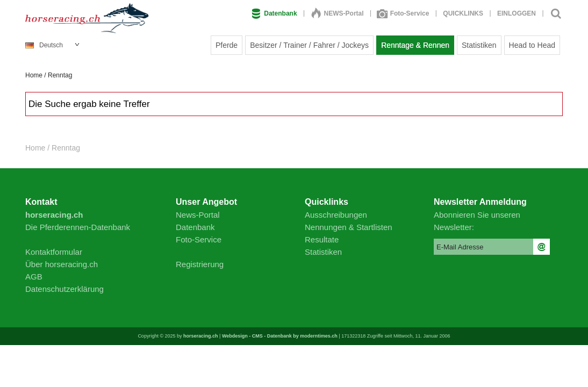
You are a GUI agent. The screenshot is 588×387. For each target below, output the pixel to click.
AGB (34, 277)
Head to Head (532, 45)
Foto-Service (404, 13)
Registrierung (200, 264)
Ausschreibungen (336, 215)
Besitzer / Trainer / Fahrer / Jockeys (309, 45)
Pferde (227, 45)
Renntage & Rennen (415, 45)
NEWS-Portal (338, 13)
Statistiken (479, 45)
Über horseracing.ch (62, 264)
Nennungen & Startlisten (349, 227)
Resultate (322, 239)
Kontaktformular (54, 252)
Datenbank (274, 13)
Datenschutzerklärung (64, 289)
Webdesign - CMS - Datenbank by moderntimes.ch (280, 336)
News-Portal (198, 215)
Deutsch (44, 45)
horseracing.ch (201, 336)
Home (34, 75)
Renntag (60, 75)
